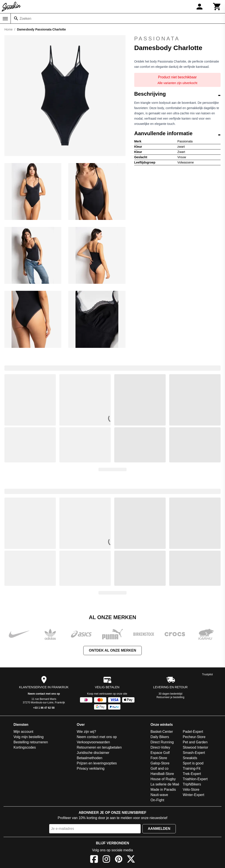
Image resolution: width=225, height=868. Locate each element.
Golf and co (160, 768)
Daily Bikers (160, 737)
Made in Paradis (163, 790)
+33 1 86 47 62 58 (44, 708)
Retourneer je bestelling (170, 697)
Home (8, 29)
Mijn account (24, 732)
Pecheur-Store (194, 737)
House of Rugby (163, 779)
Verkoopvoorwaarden (93, 742)
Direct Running (162, 742)
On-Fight (157, 800)
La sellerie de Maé (165, 784)
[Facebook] (94, 860)
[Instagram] (106, 860)
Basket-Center (162, 732)
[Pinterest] (119, 860)
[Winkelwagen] (217, 7)
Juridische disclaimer (93, 753)
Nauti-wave (159, 795)
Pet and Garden (195, 742)
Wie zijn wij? (86, 732)
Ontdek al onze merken (112, 650)
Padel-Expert (193, 732)
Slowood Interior (196, 747)
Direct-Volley (160, 747)
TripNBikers (192, 784)
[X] (131, 860)
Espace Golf (160, 753)
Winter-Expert (194, 795)
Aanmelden (159, 829)
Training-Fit (192, 768)
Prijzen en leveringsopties (97, 763)
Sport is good (193, 763)
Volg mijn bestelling (29, 737)
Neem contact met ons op (44, 694)
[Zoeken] (16, 18)
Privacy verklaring (91, 768)
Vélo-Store (191, 790)
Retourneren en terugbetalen (99, 747)
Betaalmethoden (90, 758)
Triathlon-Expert (195, 779)
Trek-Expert (192, 774)
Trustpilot (208, 674)
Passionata (157, 39)
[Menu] (5, 19)
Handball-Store (162, 774)
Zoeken (25, 19)
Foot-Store (159, 758)
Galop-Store (160, 763)
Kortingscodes (25, 747)
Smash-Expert (194, 753)
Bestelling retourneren (31, 742)
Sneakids (190, 758)
